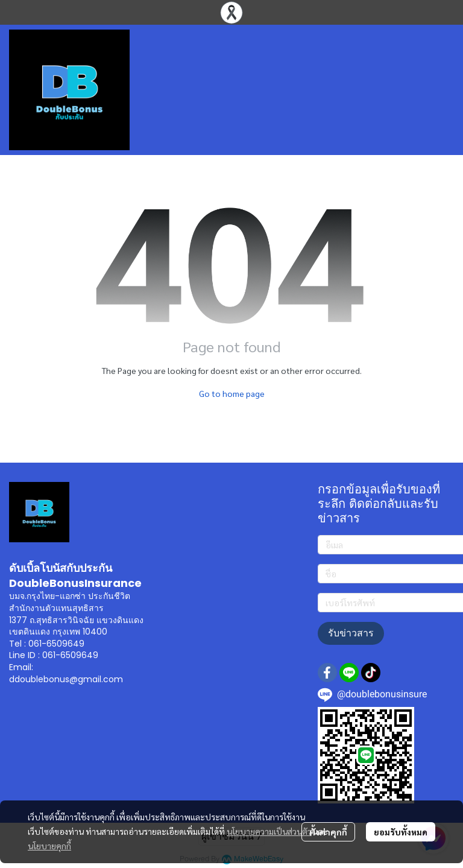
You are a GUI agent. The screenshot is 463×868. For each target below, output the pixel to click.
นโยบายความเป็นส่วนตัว (269, 831)
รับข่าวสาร (351, 633)
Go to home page (232, 393)
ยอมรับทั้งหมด (401, 832)
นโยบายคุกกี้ (49, 846)
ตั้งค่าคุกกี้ (328, 832)
